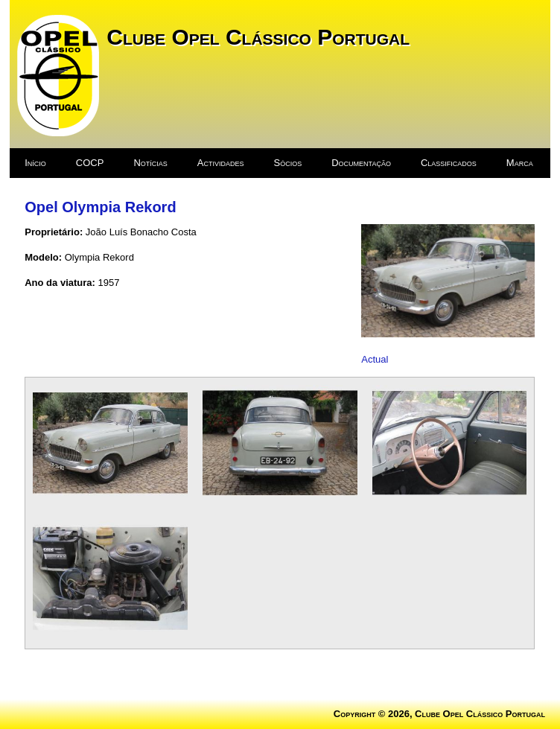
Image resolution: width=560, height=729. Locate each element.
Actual (375, 359)
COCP (90, 163)
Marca (520, 163)
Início (35, 163)
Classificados (449, 163)
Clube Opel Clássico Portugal (258, 37)
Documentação (361, 163)
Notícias (150, 163)
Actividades (221, 163)
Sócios (288, 163)
